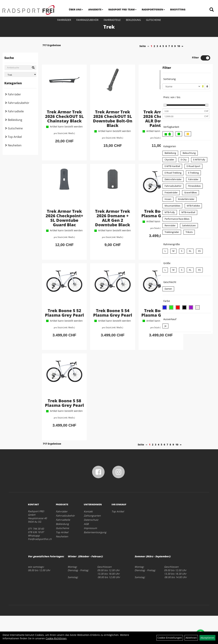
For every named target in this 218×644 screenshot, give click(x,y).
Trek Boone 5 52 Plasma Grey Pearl (60, 328)
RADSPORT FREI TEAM (122, 9)
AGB (86, 552)
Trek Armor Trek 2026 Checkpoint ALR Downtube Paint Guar (138, 111)
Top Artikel (15, 137)
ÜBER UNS (76, 9)
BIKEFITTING (178, 9)
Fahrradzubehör (87, 20)
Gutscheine (153, 20)
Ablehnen (191, 638)
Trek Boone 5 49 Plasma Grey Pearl (138, 216)
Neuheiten (15, 145)
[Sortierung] (182, 75)
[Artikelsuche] (212, 10)
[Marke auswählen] (20, 74)
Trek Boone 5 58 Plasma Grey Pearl (60, 426)
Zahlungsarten (92, 544)
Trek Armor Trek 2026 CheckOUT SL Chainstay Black (60, 109)
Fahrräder (64, 20)
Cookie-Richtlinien (56, 638)
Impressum (90, 556)
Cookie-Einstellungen (170, 638)
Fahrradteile (112, 20)
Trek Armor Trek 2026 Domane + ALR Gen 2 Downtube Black (99, 223)
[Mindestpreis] (183, 99)
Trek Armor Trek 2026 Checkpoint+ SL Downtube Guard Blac (59, 220)
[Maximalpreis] (183, 105)
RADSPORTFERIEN (153, 9)
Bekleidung (133, 20)
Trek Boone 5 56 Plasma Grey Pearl (138, 328)
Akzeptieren (207, 638)
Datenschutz (91, 548)
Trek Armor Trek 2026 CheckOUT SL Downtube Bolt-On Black (99, 109)
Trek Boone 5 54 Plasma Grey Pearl (99, 328)
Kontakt (88, 540)
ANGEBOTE (96, 9)
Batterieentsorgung (94, 561)
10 (153, 46)
